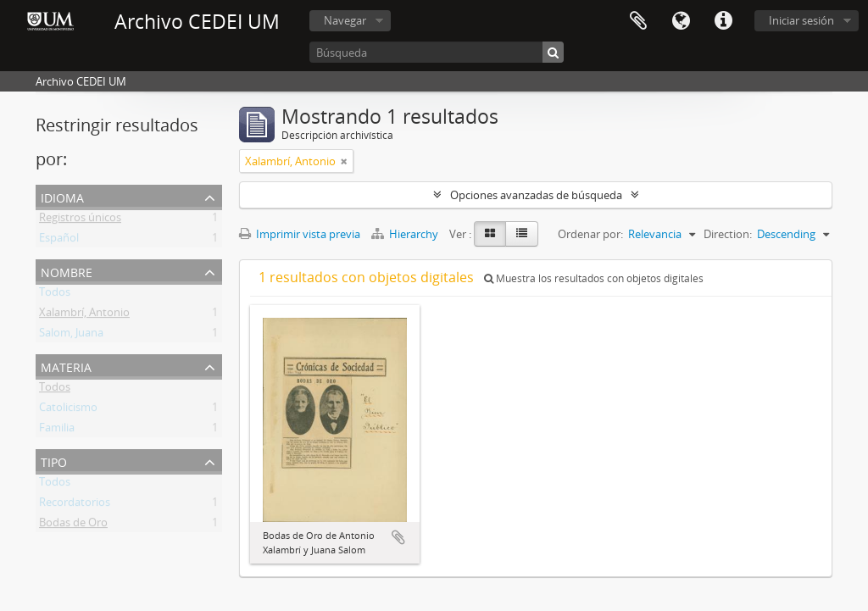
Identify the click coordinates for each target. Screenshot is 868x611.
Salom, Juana (71, 336)
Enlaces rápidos (723, 21)
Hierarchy (406, 234)
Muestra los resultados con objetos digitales (594, 278)
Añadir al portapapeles (398, 537)
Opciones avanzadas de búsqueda (536, 195)
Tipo (54, 461)
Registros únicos (80, 220)
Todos (55, 295)
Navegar (345, 20)
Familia (57, 430)
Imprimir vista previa (300, 234)
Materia (66, 366)
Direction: (728, 234)
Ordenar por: (590, 234)
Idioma (681, 21)
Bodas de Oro (73, 525)
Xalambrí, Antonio (84, 315)
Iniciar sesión (801, 20)
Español (59, 241)
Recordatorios (75, 505)
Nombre (67, 271)
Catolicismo (68, 410)
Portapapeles (638, 21)
